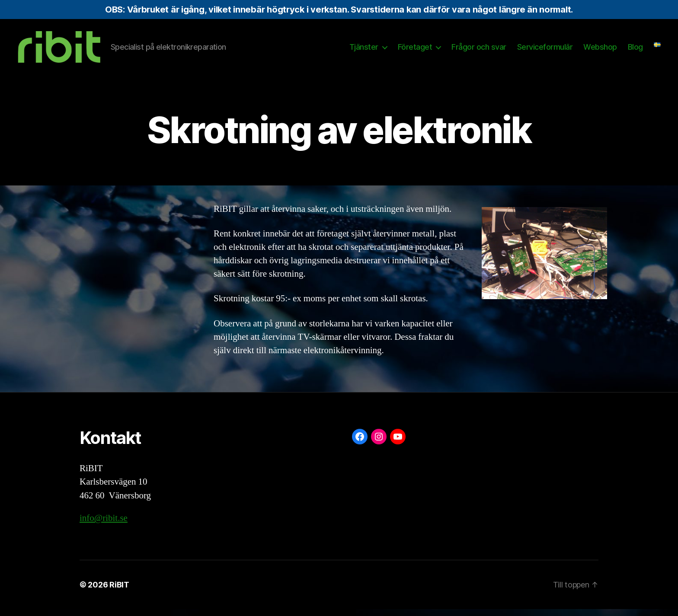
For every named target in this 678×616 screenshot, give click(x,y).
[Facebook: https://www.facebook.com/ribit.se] (360, 444)
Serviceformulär (545, 50)
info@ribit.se (104, 525)
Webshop (600, 50)
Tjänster (364, 50)
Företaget (415, 50)
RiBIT (119, 592)
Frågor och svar (479, 50)
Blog (635, 50)
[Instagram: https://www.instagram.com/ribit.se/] (379, 444)
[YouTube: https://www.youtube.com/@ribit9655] (398, 444)
